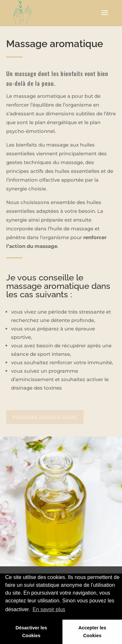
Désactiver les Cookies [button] (31, 632)
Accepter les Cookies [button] (92, 632)
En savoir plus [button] (49, 609)
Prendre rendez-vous (45, 417)
